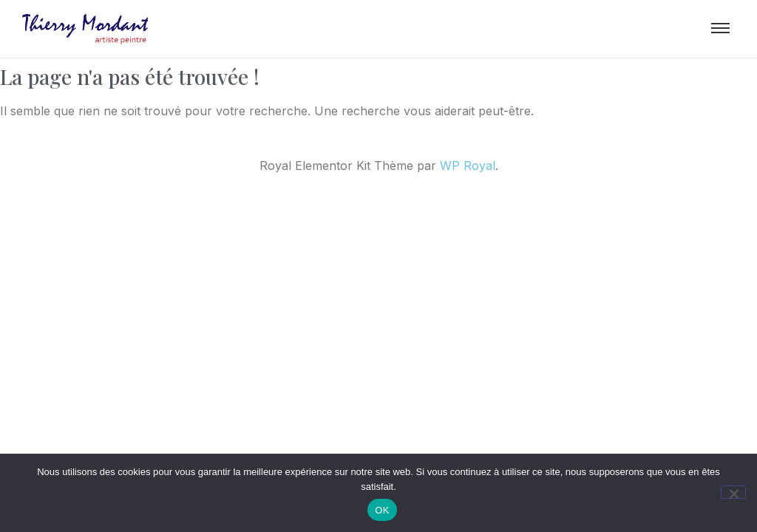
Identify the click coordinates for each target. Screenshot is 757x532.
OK (382, 510)
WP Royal (468, 166)
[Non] (733, 492)
